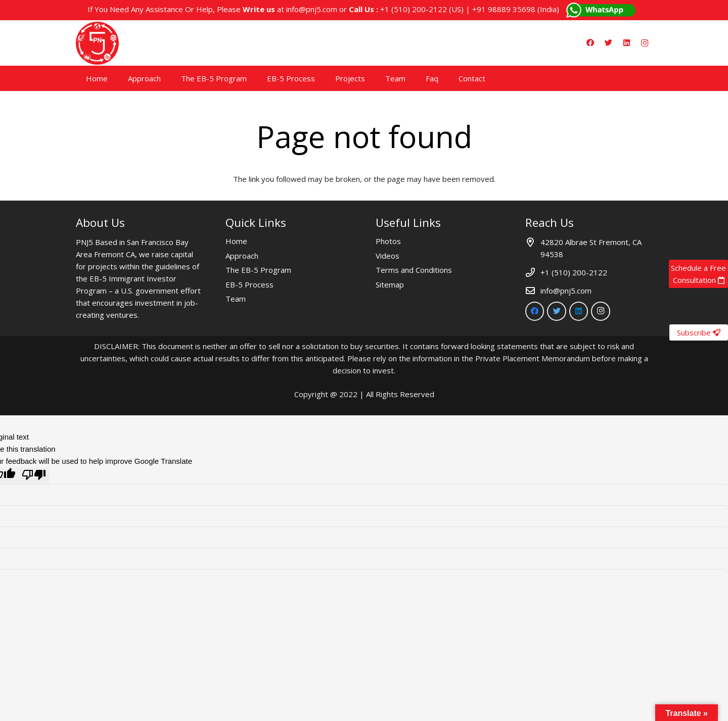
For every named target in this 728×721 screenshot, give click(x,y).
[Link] (97, 43)
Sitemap (390, 284)
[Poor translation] (34, 476)
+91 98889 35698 (504, 9)
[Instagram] (645, 43)
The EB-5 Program (258, 270)
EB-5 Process (249, 284)
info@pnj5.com (312, 9)
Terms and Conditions (414, 270)
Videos (388, 256)
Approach (242, 256)
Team (236, 299)
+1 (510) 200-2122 (414, 9)
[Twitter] (608, 43)
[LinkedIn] (626, 43)
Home (236, 241)
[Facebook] (590, 43)
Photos (388, 241)
